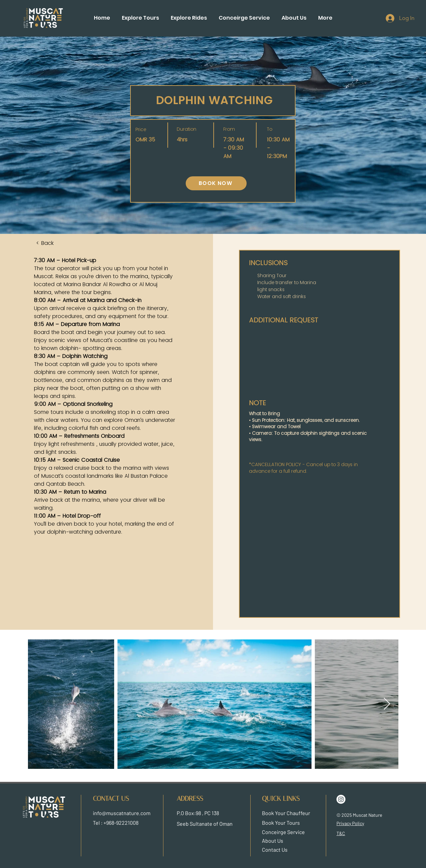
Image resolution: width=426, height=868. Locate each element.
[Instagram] (341, 799)
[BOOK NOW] (216, 183)
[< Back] (54, 243)
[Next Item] (387, 704)
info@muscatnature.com (122, 813)
